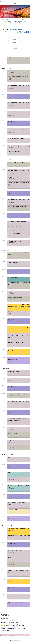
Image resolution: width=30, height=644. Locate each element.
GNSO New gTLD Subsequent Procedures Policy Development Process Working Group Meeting (19, 78)
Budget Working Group (19, 434)
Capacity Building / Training (16, 624)
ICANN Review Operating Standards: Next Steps (19, 313)
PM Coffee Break (19, 122)
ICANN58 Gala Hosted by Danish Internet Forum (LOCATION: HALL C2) (19, 360)
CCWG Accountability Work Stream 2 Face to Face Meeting (19, 60)
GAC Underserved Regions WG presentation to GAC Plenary (19, 558)
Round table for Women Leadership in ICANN (19, 442)
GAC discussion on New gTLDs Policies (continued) (19, 147)
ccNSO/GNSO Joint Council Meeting (19, 298)
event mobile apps (18, 641)
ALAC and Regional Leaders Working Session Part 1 (19, 87)
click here (23, 23)
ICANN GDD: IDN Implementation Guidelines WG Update (19, 184)
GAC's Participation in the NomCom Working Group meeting (19, 255)
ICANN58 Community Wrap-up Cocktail (19, 604)
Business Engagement (15, 623)
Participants (21, 30)
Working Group (5, 630)
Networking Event (19, 627)
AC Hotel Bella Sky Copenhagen (9, 620)
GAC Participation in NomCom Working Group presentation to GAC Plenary (19, 421)
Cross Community (6, 626)
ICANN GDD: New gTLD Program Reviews (19, 344)
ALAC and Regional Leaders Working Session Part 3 (19, 114)
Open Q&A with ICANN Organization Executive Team (19, 572)
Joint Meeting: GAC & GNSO (19, 235)
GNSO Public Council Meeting (19, 479)
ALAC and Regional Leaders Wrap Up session (19, 552)
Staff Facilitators (13, 30)
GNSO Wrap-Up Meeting (19, 564)
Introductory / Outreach (7, 627)
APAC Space (19, 458)
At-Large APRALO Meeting (19, 372)
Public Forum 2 (19, 581)
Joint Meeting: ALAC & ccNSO (19, 242)
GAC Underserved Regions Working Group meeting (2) (19, 284)
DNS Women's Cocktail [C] (19, 518)
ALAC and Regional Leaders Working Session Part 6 (19, 201)
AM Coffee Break (19, 96)
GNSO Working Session (19, 178)
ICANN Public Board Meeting (19, 596)
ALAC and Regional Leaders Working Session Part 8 (19, 229)
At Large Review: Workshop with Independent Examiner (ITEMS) (19, 504)
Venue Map (5, 32)
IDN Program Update (19, 510)
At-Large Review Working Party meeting (19, 395)
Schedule (4, 30)
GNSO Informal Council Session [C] (19, 447)
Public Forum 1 (19, 351)
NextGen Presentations (19, 278)
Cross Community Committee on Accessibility (19, 72)
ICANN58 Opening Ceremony (19, 263)
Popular (4, 632)
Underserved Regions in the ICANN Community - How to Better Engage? (19, 329)
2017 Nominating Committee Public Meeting (19, 223)
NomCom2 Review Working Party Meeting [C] (19, 207)
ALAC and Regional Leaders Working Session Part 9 (19, 403)
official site (16, 2)
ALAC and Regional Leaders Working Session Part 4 (19, 131)
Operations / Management (8, 629)
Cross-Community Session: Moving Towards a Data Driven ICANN (19, 530)
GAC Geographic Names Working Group (19, 164)
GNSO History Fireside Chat (19, 152)
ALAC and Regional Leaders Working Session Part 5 (19, 172)
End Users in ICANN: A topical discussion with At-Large (19, 487)
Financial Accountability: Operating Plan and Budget (19, 537)
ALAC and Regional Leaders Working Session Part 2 (19, 104)
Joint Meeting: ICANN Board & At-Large (19, 380)
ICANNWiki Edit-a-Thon (19, 474)
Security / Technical (20, 629)
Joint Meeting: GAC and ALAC (19, 429)
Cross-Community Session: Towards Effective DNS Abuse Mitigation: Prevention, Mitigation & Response (19, 307)
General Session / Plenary (18, 626)
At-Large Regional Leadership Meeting (19, 293)
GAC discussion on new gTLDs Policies (19, 139)
